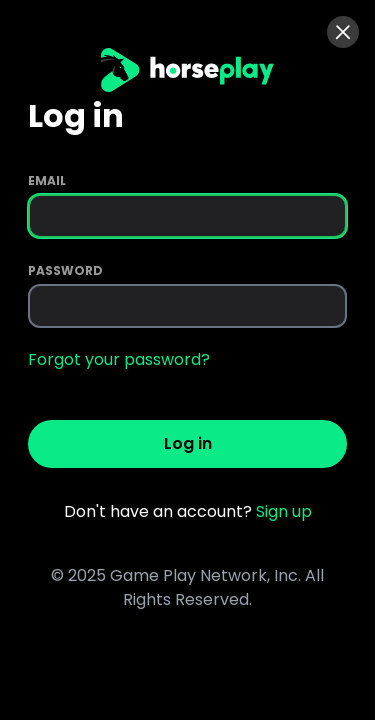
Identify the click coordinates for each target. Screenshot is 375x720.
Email (47, 180)
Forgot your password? (119, 359)
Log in (188, 443)
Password (65, 270)
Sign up (284, 511)
